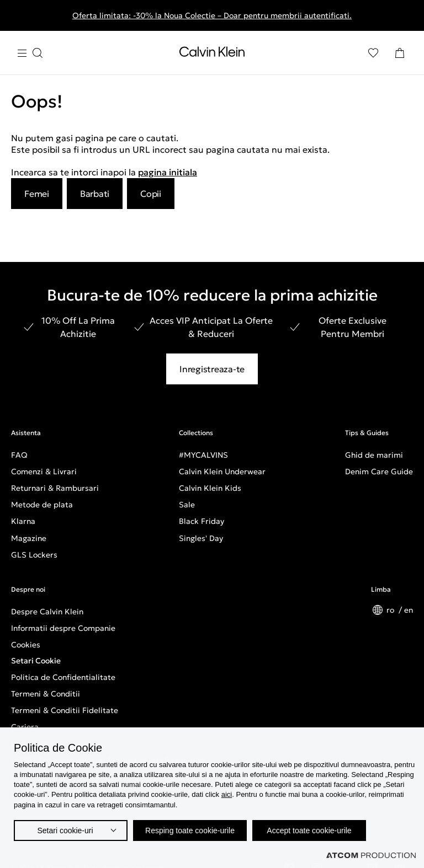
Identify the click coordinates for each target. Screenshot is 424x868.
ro (391, 610)
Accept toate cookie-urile (309, 831)
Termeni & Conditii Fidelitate (65, 710)
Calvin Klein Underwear (222, 471)
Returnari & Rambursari (55, 488)
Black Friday (202, 521)
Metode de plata (42, 505)
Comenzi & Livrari (44, 471)
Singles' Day (201, 538)
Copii (151, 194)
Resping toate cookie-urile (190, 831)
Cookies (26, 645)
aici (227, 794)
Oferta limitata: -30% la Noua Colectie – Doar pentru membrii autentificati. (212, 15)
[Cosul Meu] (400, 53)
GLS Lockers (34, 555)
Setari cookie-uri (65, 831)
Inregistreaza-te (212, 369)
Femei (37, 194)
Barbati (95, 194)
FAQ (19, 455)
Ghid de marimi (374, 455)
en (409, 610)
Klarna (23, 521)
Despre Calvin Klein (47, 612)
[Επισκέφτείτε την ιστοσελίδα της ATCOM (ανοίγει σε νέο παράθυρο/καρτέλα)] (371, 855)
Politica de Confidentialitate (63, 677)
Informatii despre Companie (63, 628)
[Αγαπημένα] (373, 53)
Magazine (29, 538)
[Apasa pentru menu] (30, 53)
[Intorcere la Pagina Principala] (212, 54)
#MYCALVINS (203, 455)
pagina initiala (168, 172)
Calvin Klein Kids (210, 488)
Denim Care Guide (379, 471)
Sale (187, 505)
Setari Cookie (36, 661)
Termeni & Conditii (46, 694)
